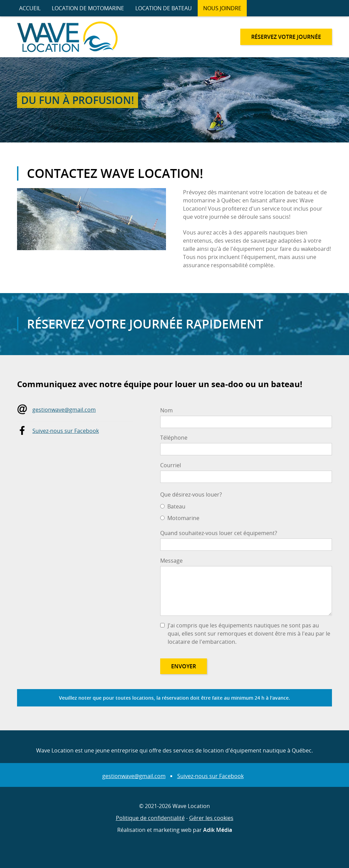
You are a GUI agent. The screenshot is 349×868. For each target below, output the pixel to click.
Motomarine (183, 518)
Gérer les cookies (211, 818)
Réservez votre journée (286, 37)
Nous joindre (222, 8)
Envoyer (184, 666)
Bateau (176, 506)
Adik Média (218, 830)
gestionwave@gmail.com (64, 410)
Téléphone (174, 438)
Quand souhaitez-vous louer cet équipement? (219, 533)
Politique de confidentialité (150, 818)
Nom (166, 410)
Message (171, 561)
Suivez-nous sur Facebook (66, 431)
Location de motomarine (88, 8)
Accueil (30, 8)
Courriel (171, 465)
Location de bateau (164, 8)
